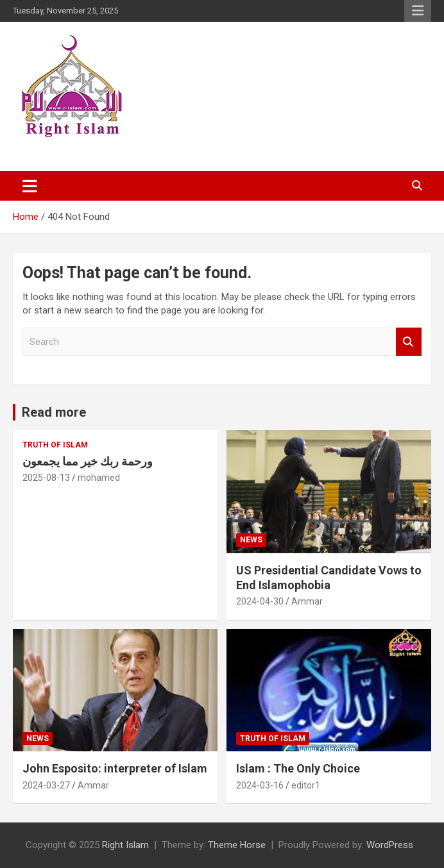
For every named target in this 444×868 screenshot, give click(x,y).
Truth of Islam (55, 445)
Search (409, 342)
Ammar (307, 601)
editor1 (306, 785)
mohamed (99, 478)
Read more (54, 412)
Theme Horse (237, 845)
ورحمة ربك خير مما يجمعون (88, 461)
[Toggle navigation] (30, 186)
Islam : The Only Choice (298, 768)
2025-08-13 (46, 478)
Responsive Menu (418, 11)
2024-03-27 (46, 785)
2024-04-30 (260, 601)
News (251, 540)
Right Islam (125, 845)
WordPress (390, 845)
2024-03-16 (260, 785)
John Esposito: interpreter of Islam (115, 768)
